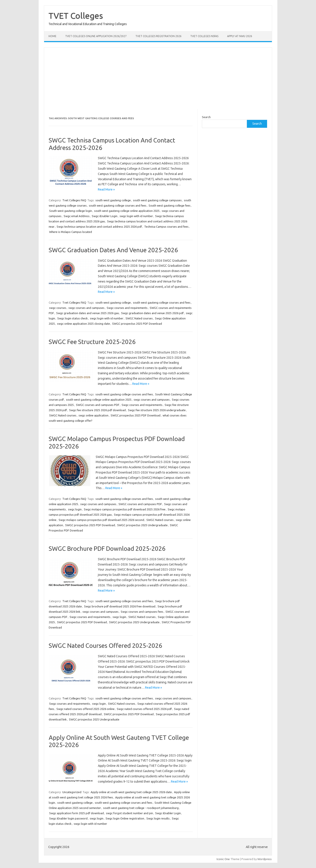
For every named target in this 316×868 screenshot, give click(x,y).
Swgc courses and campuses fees (142, 612)
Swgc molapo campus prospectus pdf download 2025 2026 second (101, 520)
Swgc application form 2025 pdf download (76, 813)
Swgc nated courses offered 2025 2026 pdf (144, 709)
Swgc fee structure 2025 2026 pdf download (97, 410)
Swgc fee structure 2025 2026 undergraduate (157, 410)
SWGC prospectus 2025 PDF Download (137, 324)
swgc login (75, 509)
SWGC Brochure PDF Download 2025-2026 (107, 548)
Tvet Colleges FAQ (74, 200)
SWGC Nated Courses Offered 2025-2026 (105, 646)
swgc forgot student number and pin (129, 813)
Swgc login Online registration (125, 818)
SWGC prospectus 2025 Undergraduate (142, 525)
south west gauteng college (113, 200)
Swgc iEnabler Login (105, 216)
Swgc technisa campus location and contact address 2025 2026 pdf (99, 227)
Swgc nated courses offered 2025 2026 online (85, 709)
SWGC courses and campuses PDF (98, 405)
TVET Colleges (76, 16)
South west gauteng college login (71, 211)
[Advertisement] (158, 78)
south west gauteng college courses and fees (118, 205)
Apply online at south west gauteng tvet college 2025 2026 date (131, 792)
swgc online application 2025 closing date (83, 324)
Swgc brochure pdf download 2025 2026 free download (120, 606)
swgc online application (93, 415)
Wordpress (265, 859)
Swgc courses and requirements (127, 308)
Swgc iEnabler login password (68, 818)
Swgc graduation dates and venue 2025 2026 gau (88, 313)
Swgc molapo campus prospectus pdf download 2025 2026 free (125, 509)
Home (52, 36)
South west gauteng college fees (170, 205)
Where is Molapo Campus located (71, 232)
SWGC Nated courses (139, 318)
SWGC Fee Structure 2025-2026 (92, 342)
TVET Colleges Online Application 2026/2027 (96, 36)
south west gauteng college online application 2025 (127, 211)
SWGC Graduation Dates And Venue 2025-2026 (113, 250)
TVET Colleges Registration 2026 (158, 36)
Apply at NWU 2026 (240, 36)
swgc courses (58, 308)
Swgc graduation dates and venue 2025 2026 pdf (152, 313)
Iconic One (223, 859)
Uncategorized (72, 792)
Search (206, 117)
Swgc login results (158, 818)
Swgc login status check (73, 318)
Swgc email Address (77, 216)
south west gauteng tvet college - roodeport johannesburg (141, 808)
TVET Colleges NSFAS (204, 36)
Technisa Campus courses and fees (166, 227)
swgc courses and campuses (86, 308)
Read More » (106, 189)
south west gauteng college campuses (157, 200)
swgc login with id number (136, 216)
